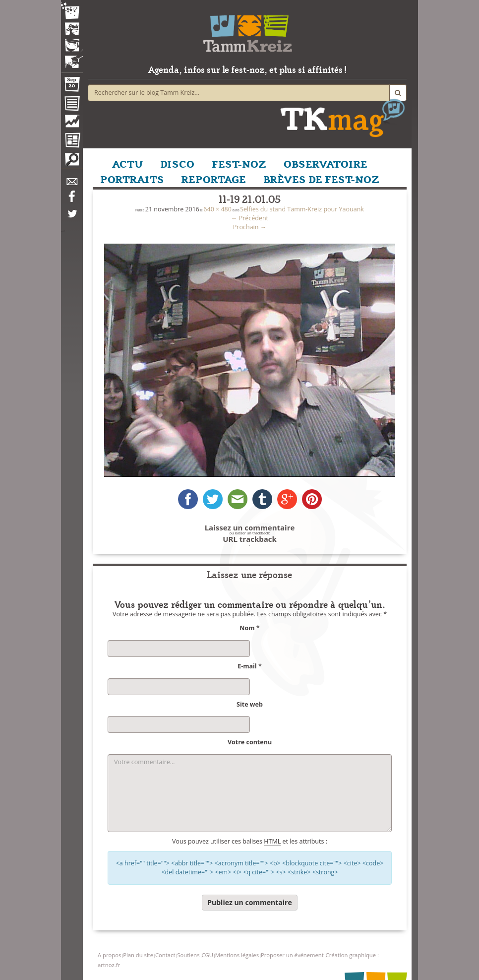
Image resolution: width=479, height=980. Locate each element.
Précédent (250, 218)
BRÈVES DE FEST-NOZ (321, 179)
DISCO (177, 163)
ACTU (127, 163)
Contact (165, 955)
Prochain (250, 227)
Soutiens (188, 955)
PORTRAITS (132, 179)
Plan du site (138, 955)
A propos (109, 955)
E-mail (247, 666)
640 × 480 (217, 209)
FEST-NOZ (239, 163)
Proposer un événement (292, 955)
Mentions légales (237, 955)
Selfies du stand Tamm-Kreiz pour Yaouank (302, 209)
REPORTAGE (214, 179)
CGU (207, 955)
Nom (247, 628)
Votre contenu (250, 742)
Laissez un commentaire (250, 528)
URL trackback (250, 539)
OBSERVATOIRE (326, 163)
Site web (250, 704)
